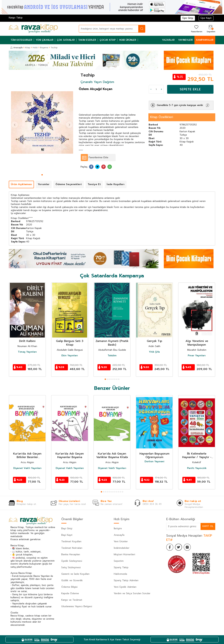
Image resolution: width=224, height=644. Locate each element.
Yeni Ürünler (121, 541)
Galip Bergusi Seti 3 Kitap (70, 343)
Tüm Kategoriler (21, 40)
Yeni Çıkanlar (45, 40)
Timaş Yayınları (27, 352)
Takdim (112, 356)
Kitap (28, 48)
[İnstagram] (187, 547)
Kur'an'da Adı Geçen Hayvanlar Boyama (70, 456)
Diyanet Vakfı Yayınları (27, 468)
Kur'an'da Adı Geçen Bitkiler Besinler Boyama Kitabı (27, 456)
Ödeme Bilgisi (69, 587)
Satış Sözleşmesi (71, 567)
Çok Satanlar (66, 40)
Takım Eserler (87, 40)
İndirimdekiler (122, 548)
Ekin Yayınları (70, 356)
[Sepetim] (211, 29)
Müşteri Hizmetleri (124, 554)
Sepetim (119, 561)
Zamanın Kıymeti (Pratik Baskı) (112, 343)
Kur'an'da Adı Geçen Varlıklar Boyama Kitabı (112, 456)
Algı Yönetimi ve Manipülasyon (197, 343)
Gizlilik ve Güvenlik (72, 580)
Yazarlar (168, 40)
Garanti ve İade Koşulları (75, 574)
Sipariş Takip (121, 567)
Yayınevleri (185, 40)
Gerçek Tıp (154, 341)
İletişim (118, 528)
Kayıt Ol (208, 526)
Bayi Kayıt (67, 535)
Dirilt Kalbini (27, 341)
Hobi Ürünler (128, 40)
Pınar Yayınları (197, 356)
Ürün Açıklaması (21, 184)
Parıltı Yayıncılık (197, 468)
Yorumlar (44, 184)
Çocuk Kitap (108, 40)
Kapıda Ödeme (70, 593)
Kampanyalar (205, 40)
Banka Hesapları (71, 554)
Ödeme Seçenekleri (69, 184)
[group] (42, 122)
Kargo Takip (16, 18)
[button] (42, 175)
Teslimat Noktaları (72, 548)
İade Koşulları (116, 184)
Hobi (35, 48)
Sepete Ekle (190, 89)
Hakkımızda (120, 574)
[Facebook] (170, 547)
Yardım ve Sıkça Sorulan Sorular (132, 593)
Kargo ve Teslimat (72, 600)
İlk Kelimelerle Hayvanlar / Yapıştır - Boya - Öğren (197, 456)
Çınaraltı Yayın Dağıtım (97, 82)
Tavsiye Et (94, 184)
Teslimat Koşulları (71, 541)
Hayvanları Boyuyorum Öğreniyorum (154, 456)
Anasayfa (17, 48)
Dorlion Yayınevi (154, 462)
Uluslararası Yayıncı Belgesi (77, 606)
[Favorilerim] (196, 29)
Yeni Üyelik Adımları (125, 587)
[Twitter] (178, 547)
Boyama (44, 48)
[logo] (33, 29)
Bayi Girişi (67, 528)
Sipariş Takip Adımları (126, 580)
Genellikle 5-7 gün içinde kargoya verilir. (180, 105)
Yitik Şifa (154, 352)
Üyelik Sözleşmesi (72, 561)
